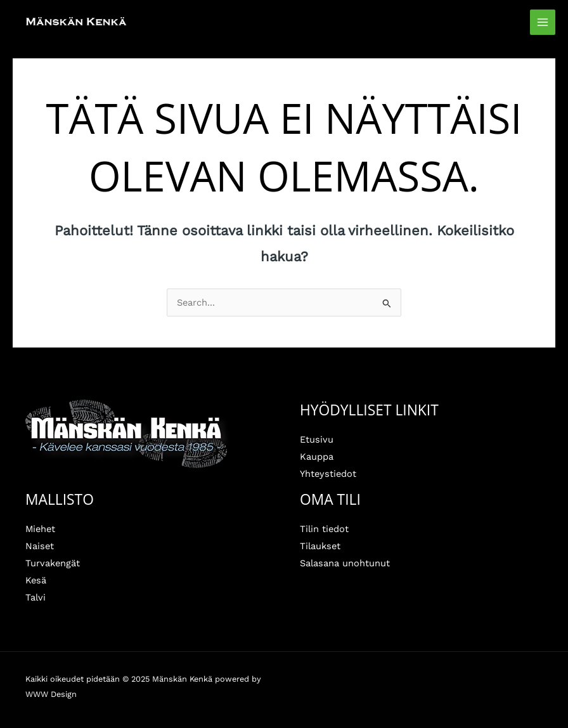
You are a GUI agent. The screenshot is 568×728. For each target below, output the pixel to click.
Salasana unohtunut (345, 563)
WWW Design (51, 694)
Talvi (35, 597)
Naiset (40, 546)
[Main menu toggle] (543, 22)
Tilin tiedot (324, 529)
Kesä (36, 580)
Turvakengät (53, 563)
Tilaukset (320, 546)
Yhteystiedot (328, 474)
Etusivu (317, 439)
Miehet (40, 529)
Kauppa (317, 457)
